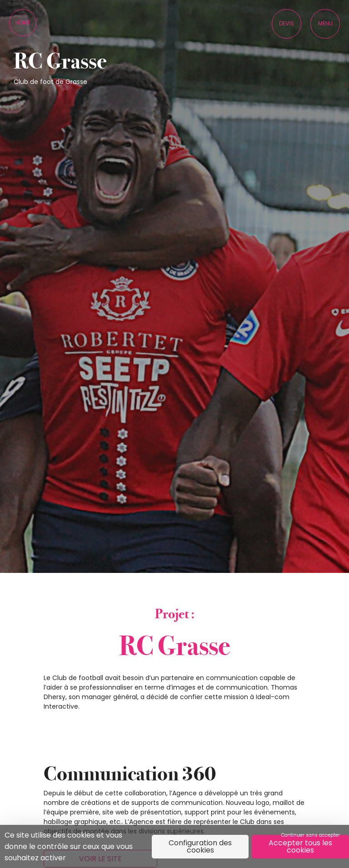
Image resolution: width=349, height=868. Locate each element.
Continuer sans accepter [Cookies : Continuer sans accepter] (311, 835)
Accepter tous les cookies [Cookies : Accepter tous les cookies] (300, 846)
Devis (287, 23)
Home (23, 22)
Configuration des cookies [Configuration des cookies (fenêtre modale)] (200, 846)
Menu (325, 23)
